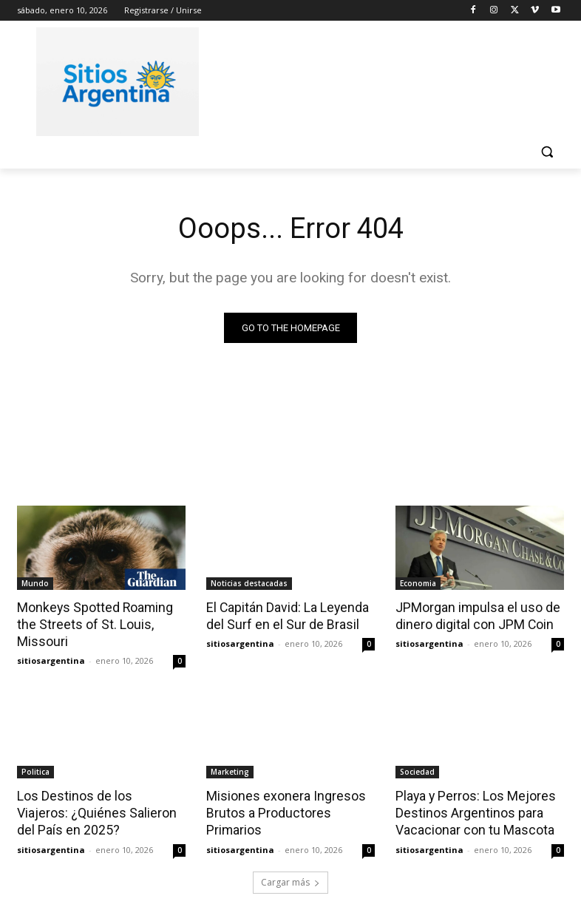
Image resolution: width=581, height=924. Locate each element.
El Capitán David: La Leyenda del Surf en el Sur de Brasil (285, 616)
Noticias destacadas (249, 583)
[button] (547, 152)
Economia (418, 583)
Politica (35, 770)
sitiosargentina (51, 658)
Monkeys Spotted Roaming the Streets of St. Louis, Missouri (92, 624)
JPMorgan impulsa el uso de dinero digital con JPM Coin (474, 616)
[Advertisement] (391, 79)
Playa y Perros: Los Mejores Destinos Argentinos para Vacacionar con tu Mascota (472, 810)
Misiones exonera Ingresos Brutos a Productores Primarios (281, 810)
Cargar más (290, 877)
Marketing (230, 770)
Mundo (35, 583)
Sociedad (417, 770)
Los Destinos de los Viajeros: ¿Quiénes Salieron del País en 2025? (98, 810)
